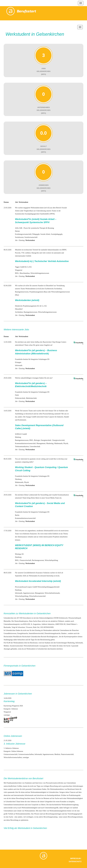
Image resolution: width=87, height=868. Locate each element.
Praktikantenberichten (14, 783)
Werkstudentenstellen (23, 814)
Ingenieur (27, 593)
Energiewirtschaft (58, 440)
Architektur (19, 312)
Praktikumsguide (75, 795)
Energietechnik (46, 440)
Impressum (75, 858)
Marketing (50, 443)
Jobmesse (34, 802)
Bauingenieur (28, 312)
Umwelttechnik (35, 447)
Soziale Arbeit (45, 234)
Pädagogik (36, 234)
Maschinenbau (25, 273)
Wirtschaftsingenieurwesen (40, 273)
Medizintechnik (31, 398)
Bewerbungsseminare (75, 817)
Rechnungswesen (38, 560)
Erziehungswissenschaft (23, 234)
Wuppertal (19, 270)
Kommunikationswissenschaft (25, 443)
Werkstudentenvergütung (70, 805)
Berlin (17, 515)
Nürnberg (18, 479)
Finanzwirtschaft (25, 560)
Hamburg (18, 557)
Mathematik (58, 443)
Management (41, 443)
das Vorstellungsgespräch (73, 814)
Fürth (17, 395)
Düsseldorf (19, 309)
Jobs (17, 792)
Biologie (37, 440)
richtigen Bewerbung (51, 786)
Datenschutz (75, 861)
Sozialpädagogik (57, 234)
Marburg (18, 437)
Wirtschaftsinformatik (52, 593)
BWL (17, 273)
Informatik (19, 365)
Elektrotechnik (20, 398)
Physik (66, 443)
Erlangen (18, 362)
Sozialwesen (19, 237)
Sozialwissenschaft (31, 237)
